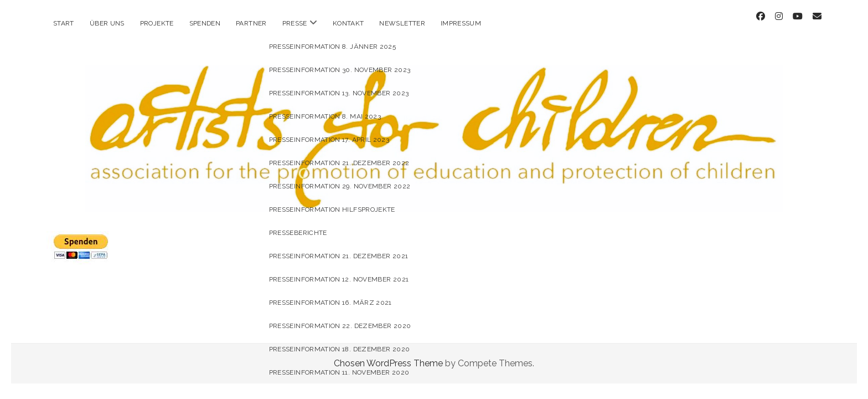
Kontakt (348, 23)
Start (64, 23)
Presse (295, 23)
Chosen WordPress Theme (388, 353)
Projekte (157, 23)
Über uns (107, 23)
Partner (251, 23)
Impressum (461, 23)
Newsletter (402, 23)
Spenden (205, 23)
